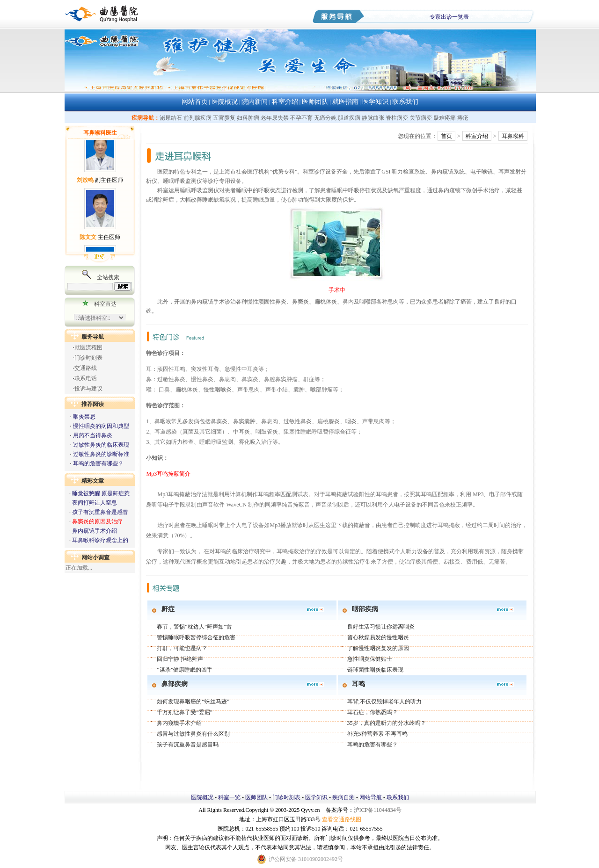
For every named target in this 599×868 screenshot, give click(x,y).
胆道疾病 (349, 118)
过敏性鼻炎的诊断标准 (101, 454)
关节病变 (421, 118)
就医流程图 (88, 347)
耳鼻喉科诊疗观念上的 (100, 540)
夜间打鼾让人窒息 (95, 503)
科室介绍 (285, 102)
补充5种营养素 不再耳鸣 (377, 734)
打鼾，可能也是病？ (182, 648)
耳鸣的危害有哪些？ (98, 463)
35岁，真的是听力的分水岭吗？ (387, 723)
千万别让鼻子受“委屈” (185, 712)
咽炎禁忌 (84, 417)
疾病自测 (343, 797)
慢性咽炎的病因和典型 (101, 426)
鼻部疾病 (175, 684)
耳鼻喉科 (513, 136)
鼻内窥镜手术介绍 (95, 531)
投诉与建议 (88, 389)
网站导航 (371, 797)
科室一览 (229, 797)
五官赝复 (224, 118)
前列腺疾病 (197, 118)
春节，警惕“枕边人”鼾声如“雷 (194, 627)
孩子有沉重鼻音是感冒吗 (188, 745)
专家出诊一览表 (449, 17)
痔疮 (463, 118)
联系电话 (86, 378)
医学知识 (375, 102)
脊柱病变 (397, 118)
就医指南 (345, 102)
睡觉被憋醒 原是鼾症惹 (101, 493)
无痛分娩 (325, 118)
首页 (446, 136)
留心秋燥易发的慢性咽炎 (378, 637)
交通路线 (86, 368)
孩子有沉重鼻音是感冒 (100, 512)
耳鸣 (358, 684)
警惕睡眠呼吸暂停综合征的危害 (196, 637)
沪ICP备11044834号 (378, 810)
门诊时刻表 (88, 358)
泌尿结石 (171, 118)
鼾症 (168, 609)
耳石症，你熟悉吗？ (373, 712)
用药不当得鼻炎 (93, 435)
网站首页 (195, 102)
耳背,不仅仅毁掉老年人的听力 (384, 702)
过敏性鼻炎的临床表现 (101, 445)
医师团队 (315, 102)
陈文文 (88, 240)
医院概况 (225, 102)
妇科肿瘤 (248, 118)
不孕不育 (301, 118)
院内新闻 (255, 102)
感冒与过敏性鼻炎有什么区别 (193, 734)
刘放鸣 (85, 183)
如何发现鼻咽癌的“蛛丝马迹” (193, 702)
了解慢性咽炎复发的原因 (378, 648)
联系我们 (405, 102)
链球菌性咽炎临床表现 (375, 670)
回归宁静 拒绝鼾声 (180, 659)
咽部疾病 (365, 609)
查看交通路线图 (342, 819)
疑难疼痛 (445, 118)
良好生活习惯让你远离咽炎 (381, 627)
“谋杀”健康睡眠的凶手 (185, 670)
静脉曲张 (373, 118)
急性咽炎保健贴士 (370, 659)
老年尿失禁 (275, 118)
